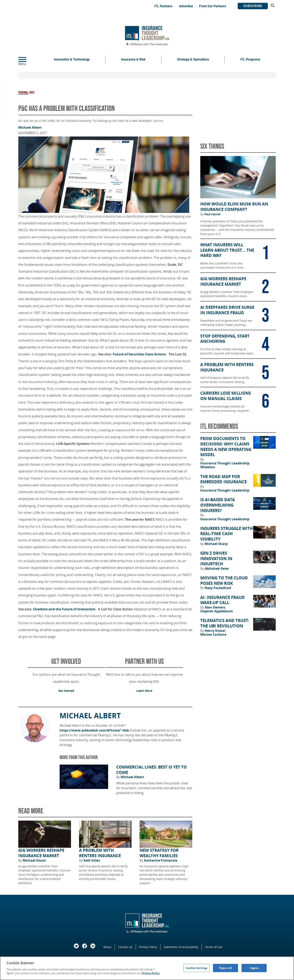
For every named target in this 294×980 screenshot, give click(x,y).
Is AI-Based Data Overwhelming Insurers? (218, 505)
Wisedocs (208, 467)
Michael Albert (30, 127)
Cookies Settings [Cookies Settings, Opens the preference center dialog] (196, 968)
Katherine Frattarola (161, 860)
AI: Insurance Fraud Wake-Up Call (223, 600)
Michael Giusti (34, 860)
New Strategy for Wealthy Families (159, 853)
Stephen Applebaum (217, 611)
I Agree (254, 968)
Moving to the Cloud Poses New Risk (224, 581)
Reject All (226, 968)
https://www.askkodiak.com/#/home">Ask (94, 730)
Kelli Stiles (92, 860)
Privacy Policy (148, 947)
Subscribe (253, 6)
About (107, 947)
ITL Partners (163, 6)
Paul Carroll (212, 214)
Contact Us (125, 947)
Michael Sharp (216, 544)
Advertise (186, 6)
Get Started (66, 691)
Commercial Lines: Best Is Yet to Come (152, 770)
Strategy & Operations (193, 59)
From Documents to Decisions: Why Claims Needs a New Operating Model (226, 447)
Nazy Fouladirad (218, 588)
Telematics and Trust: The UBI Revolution (225, 623)
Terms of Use (214, 947)
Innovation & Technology (72, 59)
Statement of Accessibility (181, 947)
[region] (147, 968)
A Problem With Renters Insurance (100, 853)
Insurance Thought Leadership (225, 463)
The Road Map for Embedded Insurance (224, 479)
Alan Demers (215, 607)
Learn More (144, 691)
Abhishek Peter (217, 569)
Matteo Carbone (213, 634)
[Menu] (28, 60)
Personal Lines (26, 93)
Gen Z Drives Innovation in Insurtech (216, 559)
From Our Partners (213, 6)
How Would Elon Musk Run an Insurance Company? (234, 207)
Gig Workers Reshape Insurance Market (41, 853)
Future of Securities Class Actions (140, 354)
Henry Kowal (215, 631)
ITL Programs (250, 59)
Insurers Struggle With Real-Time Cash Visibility (227, 534)
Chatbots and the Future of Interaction (65, 609)
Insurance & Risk (133, 59)
